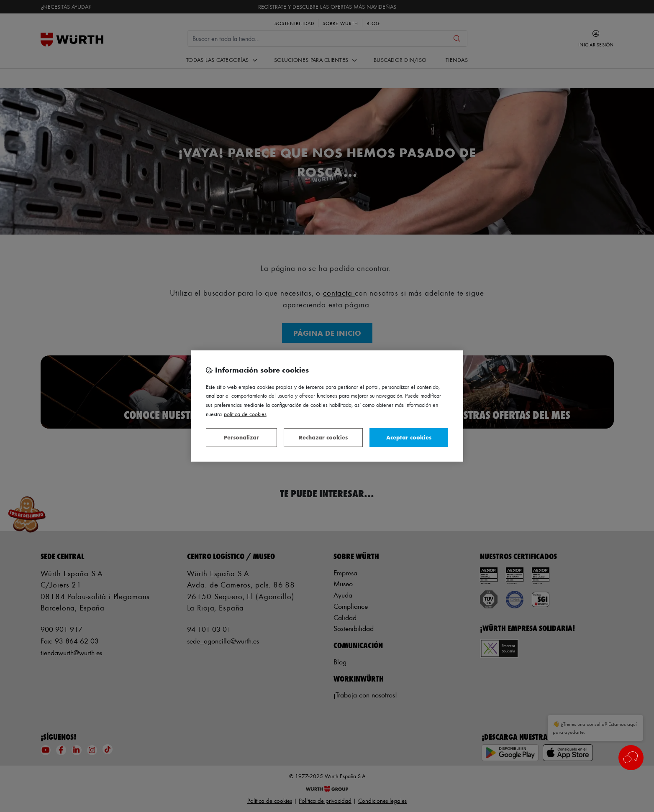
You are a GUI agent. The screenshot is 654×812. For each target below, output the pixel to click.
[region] (327, 406)
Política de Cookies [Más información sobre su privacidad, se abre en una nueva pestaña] (245, 414)
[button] (631, 758)
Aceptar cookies (409, 437)
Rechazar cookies (323, 437)
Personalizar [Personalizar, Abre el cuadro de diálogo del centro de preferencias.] (241, 437)
